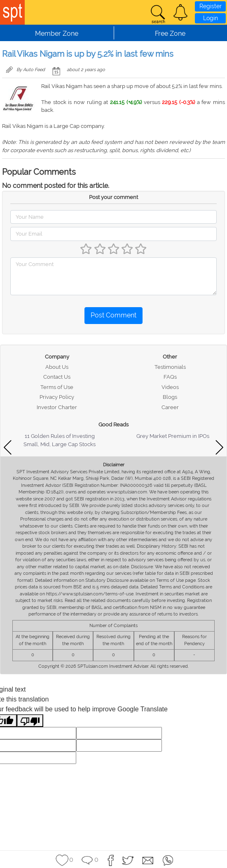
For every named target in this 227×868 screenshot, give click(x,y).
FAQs (170, 377)
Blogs (170, 397)
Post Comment (113, 315)
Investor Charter (57, 407)
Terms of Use (57, 387)
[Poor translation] (30, 721)
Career (170, 407)
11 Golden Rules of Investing (60, 436)
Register (211, 6)
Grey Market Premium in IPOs (173, 436)
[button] (180, 12)
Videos (170, 387)
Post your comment (113, 197)
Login (211, 18)
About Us (57, 367)
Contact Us (57, 377)
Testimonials (170, 367)
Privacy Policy (57, 397)
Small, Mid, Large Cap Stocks (60, 444)
